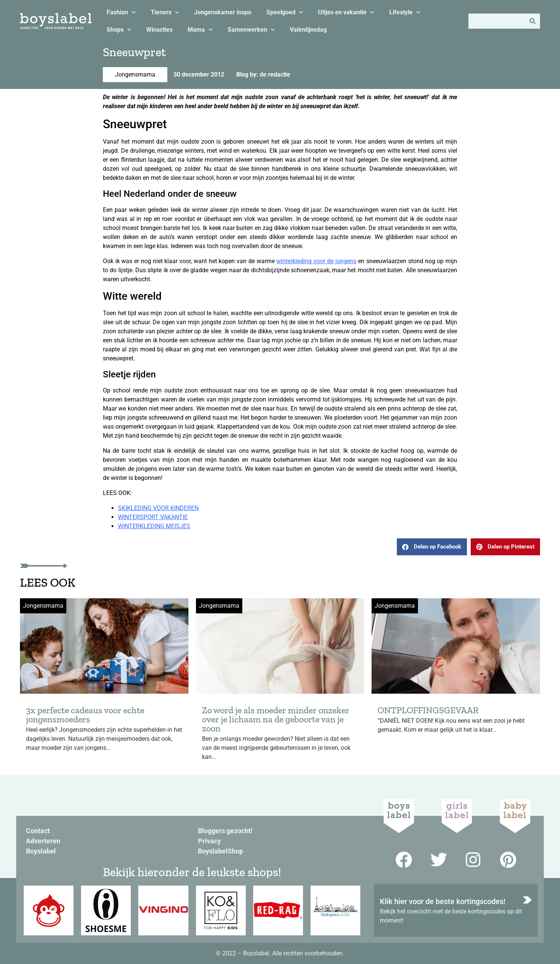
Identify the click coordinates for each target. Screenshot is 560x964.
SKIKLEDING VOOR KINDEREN (158, 508)
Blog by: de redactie (263, 74)
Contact (38, 831)
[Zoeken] (532, 21)
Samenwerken (251, 30)
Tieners (165, 12)
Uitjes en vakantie (346, 12)
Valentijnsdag (308, 30)
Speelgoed (285, 12)
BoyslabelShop (220, 851)
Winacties (159, 30)
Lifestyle (405, 12)
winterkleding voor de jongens (316, 261)
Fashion (121, 12)
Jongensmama (135, 74)
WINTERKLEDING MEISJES (154, 526)
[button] (432, 547)
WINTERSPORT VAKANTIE (153, 517)
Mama (200, 30)
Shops (119, 30)
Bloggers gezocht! (225, 831)
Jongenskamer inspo (223, 12)
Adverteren (43, 841)
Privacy (209, 841)
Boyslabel (41, 851)
